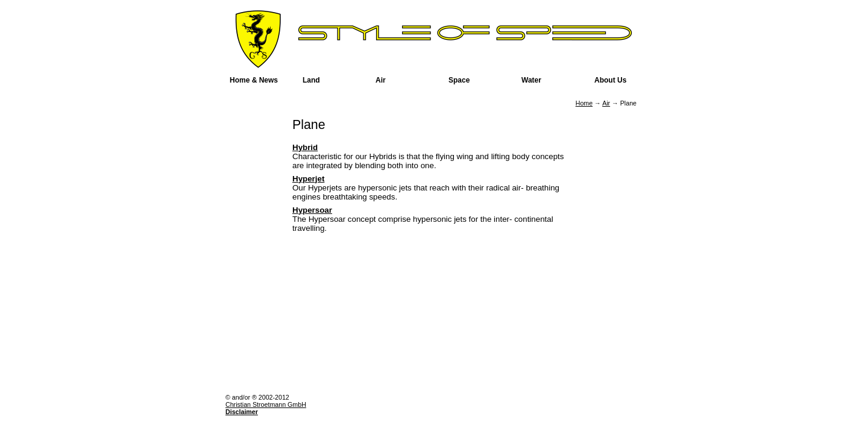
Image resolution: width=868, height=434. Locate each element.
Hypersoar (312, 210)
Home (584, 103)
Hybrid (305, 147)
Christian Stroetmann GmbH (266, 404)
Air (606, 103)
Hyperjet (308, 179)
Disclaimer (242, 412)
